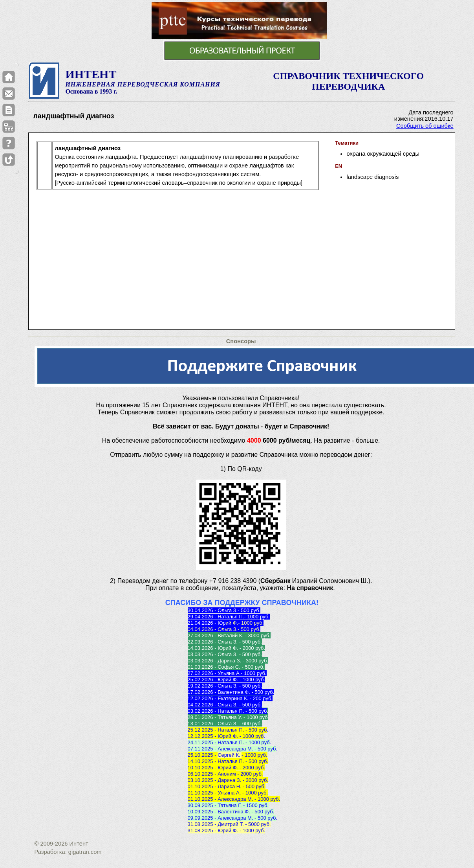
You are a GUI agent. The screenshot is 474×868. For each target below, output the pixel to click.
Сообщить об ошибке (425, 126)
